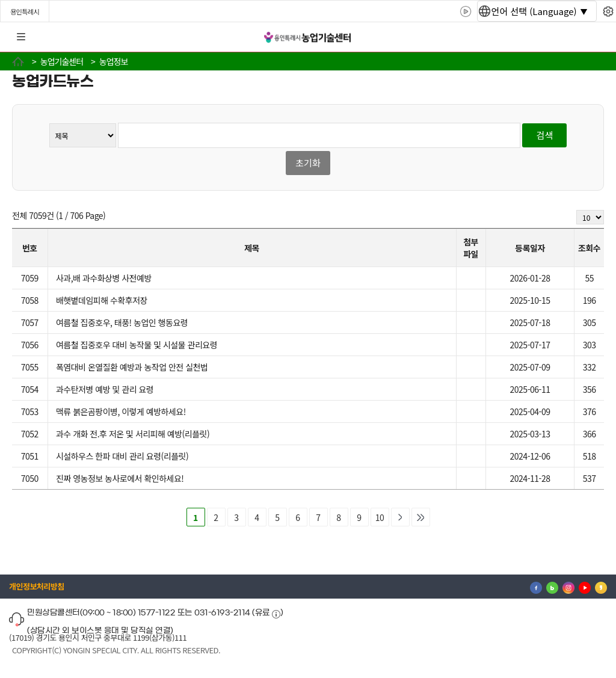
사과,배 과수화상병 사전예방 (104, 278)
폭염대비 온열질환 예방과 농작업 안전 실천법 (132, 367)
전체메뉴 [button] (21, 37)
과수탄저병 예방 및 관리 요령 (105, 389)
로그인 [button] (596, 37)
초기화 (308, 163)
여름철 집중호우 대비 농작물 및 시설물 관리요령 (137, 345)
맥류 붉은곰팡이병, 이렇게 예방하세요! (121, 411)
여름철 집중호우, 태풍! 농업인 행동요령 (122, 322)
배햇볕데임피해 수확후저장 (102, 300)
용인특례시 (25, 11)
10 (380, 517)
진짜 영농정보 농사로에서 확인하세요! (120, 478)
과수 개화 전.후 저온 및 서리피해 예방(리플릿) (133, 434)
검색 (545, 135)
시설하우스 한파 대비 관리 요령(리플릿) (122, 456)
